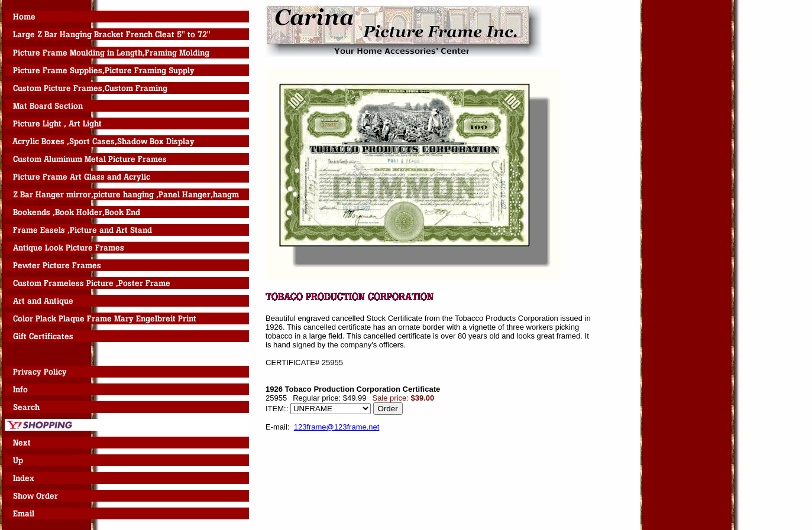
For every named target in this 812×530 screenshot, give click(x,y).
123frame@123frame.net (337, 427)
